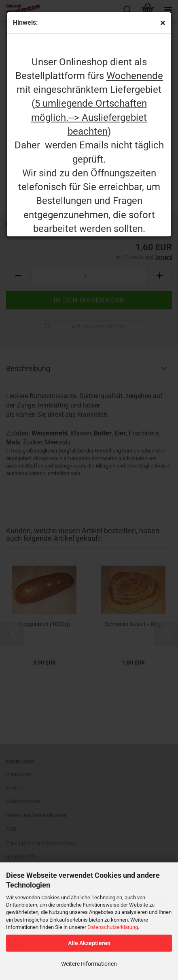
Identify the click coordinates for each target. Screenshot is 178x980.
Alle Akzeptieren (89, 943)
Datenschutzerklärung (113, 927)
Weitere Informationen (89, 964)
